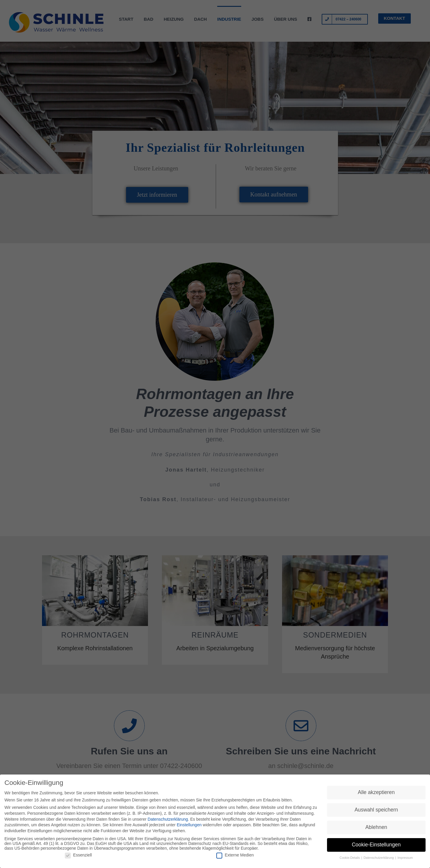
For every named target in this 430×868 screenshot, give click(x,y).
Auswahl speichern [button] (376, 810)
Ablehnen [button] (376, 828)
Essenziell (78, 855)
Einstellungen (189, 825)
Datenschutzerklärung (168, 819)
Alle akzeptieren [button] (376, 793)
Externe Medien (235, 855)
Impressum (405, 858)
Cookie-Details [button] (350, 858)
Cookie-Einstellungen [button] (376, 845)
